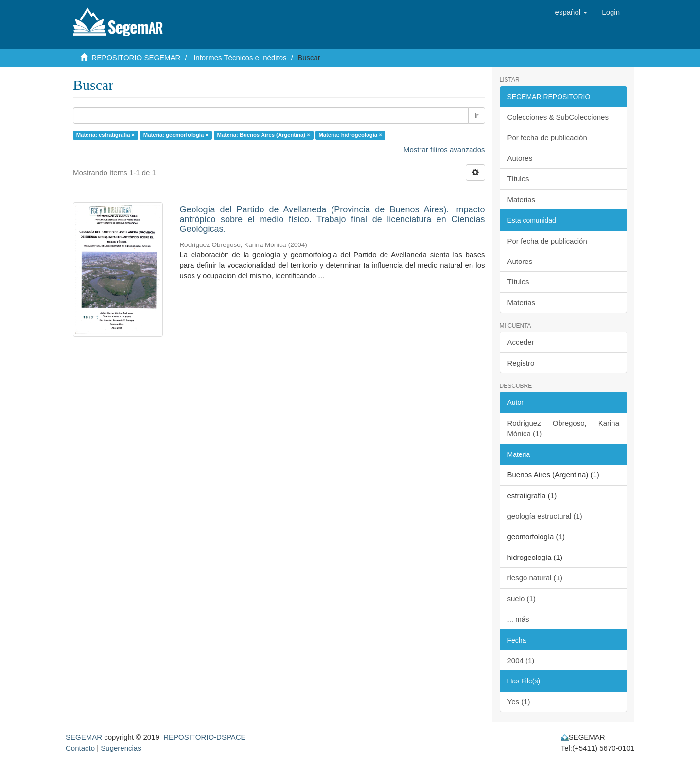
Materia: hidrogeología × (350, 135)
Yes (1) (519, 702)
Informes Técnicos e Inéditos (240, 58)
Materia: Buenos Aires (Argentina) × (264, 135)
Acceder (521, 342)
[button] (571, 12)
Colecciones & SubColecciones (558, 117)
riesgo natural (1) (535, 578)
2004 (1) (521, 660)
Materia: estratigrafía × (105, 135)
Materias (522, 200)
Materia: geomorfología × (176, 135)
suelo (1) (522, 599)
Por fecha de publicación (547, 137)
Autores (520, 158)
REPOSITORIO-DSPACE (204, 737)
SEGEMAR (84, 737)
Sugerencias (121, 748)
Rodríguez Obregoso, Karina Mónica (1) (564, 428)
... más (518, 619)
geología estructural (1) (545, 516)
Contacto (80, 748)
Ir (477, 116)
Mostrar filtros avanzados (444, 149)
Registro (521, 363)
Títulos (518, 179)
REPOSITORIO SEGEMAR (136, 58)
